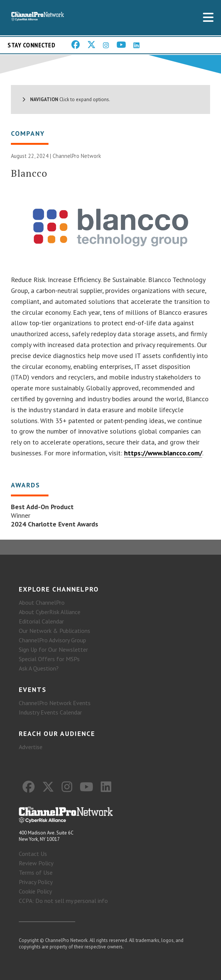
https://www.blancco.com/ (163, 453)
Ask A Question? (39, 668)
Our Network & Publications (54, 631)
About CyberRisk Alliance (50, 612)
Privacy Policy (36, 882)
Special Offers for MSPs (49, 659)
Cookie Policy (35, 891)
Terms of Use (36, 872)
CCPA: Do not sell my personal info (63, 901)
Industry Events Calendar (50, 712)
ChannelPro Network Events (55, 703)
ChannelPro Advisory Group (52, 640)
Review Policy (36, 863)
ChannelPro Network (77, 156)
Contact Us (33, 854)
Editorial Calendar (41, 621)
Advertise (31, 747)
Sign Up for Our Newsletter (53, 649)
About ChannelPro (42, 602)
